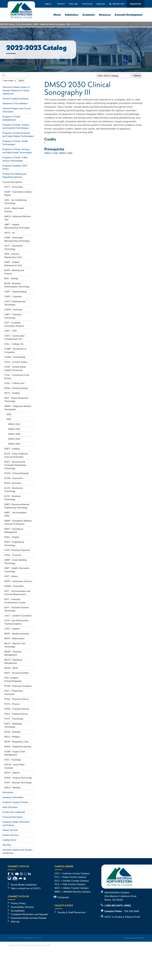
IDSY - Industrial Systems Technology (17, 609)
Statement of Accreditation (15, 104)
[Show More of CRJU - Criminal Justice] (33, 362)
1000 (9, 414)
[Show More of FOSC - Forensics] (33, 555)
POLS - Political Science (16, 714)
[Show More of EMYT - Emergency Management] (33, 529)
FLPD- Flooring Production (17, 550)
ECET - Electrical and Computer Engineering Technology (15, 465)
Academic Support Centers (15, 802)
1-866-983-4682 (117, 4)
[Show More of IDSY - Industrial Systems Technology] (33, 607)
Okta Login (73, 4)
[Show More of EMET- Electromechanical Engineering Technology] (33, 504)
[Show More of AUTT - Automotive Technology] (33, 245)
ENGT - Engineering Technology (14, 544)
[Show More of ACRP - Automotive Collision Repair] (33, 191)
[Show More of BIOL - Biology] (33, 278)
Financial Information (13, 817)
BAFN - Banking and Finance (14, 272)
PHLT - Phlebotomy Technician (14, 693)
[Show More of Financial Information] (33, 817)
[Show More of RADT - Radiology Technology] (33, 723)
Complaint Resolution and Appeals (29, 914)
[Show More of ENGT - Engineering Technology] (33, 542)
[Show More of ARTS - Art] (33, 232)
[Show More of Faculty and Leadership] (33, 812)
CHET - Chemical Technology (13, 316)
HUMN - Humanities (14, 586)
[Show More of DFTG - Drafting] (33, 393)
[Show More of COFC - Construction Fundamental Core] (33, 335)
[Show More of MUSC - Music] (33, 668)
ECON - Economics (14, 478)
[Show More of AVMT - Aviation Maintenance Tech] (33, 262)
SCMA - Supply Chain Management (15, 753)
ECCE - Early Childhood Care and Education (16, 455)
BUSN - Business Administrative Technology (17, 285)
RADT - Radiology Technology (13, 725)
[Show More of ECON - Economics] (33, 478)
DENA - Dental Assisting (16, 388)
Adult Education (10, 807)
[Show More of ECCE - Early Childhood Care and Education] (33, 453)
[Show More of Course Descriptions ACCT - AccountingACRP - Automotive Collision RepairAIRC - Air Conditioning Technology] (33, 182)
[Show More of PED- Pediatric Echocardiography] (33, 677)
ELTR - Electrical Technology (12, 498)
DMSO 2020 (14, 429)
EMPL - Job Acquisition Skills (15, 514)
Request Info (135, 4)
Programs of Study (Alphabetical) (11, 118)
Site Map (7, 845)
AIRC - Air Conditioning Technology (16, 202)
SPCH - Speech (12, 773)
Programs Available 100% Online (15, 167)
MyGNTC (61, 4)
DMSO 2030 (14, 434)
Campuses (63, 897)
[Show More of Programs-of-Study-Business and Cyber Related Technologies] (33, 133)
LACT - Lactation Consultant (18, 616)
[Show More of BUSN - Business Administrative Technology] (33, 283)
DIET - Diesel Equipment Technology (16, 400)
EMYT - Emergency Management (14, 531)
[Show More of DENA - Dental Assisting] (33, 388)
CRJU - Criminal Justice (16, 362)
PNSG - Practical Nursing (17, 709)
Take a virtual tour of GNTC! (26, 888)
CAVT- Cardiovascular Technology (15, 303)
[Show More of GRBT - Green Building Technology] (33, 560)
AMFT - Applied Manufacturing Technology (17, 226)
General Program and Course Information (17, 110)
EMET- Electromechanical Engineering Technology (17, 506)
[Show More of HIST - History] (33, 576)
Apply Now (101, 4)
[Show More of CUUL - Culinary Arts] (33, 383)
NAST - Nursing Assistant (17, 673)
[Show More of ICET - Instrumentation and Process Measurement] (33, 591)
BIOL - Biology (11, 278)
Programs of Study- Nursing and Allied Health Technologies (17, 151)
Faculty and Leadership (14, 812)
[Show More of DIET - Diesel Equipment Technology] (33, 398)
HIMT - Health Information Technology (17, 570)
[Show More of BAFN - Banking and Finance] (33, 270)
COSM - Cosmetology (15, 357)
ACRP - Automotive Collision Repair (18, 194)
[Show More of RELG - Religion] (33, 736)
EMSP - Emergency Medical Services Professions (18, 522)
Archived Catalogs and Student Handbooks (17, 851)
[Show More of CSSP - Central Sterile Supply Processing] (33, 366)
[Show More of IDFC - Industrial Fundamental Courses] (33, 599)
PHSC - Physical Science (17, 699)
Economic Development (129, 15)
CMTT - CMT (11, 331)
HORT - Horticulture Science (18, 581)
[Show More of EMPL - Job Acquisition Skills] (33, 512)
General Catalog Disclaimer (16, 99)
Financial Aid (87, 4)
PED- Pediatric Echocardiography (13, 680)
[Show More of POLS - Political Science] (33, 713)
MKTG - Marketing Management (13, 662)
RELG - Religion (12, 737)
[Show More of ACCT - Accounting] (33, 186)
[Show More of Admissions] (33, 792)
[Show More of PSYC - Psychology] (33, 718)
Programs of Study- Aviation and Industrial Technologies (16, 127)
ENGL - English (12, 537)
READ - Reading (12, 732)
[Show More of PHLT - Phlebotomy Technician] (33, 690)
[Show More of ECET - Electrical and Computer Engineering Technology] (33, 461)
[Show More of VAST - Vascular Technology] (33, 782)
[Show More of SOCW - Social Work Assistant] (33, 764)
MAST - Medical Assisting (17, 634)
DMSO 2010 (14, 424)
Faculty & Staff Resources (72, 912)
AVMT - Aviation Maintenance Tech (13, 264)
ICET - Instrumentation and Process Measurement (17, 593)
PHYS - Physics (12, 704)
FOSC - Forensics (13, 555)
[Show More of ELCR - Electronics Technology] (33, 488)
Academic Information (13, 797)
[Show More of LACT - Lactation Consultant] (33, 615)
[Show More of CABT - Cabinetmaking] (33, 291)
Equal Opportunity (131, 938)
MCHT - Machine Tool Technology (15, 645)
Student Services (11, 835)
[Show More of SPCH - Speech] (33, 772)
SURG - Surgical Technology (18, 778)
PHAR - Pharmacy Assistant (18, 686)
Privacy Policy (18, 903)
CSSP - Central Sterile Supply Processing (15, 369)
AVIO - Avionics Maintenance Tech (13, 256)
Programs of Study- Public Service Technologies (15, 159)
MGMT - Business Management (13, 653)
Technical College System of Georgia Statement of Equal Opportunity (16, 90)
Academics (89, 15)
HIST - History (11, 576)
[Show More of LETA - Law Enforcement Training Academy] (33, 620)
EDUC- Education (13, 483)
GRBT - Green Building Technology (15, 562)
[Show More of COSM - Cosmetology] (33, 357)
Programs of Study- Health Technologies (15, 143)
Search (21, 81)
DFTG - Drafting (12, 393)
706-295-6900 (132, 911)
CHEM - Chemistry (13, 310)
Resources (105, 15)
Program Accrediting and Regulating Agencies (14, 176)
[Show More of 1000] (33, 414)
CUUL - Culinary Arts (14, 383)
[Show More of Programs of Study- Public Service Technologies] (33, 157)
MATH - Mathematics (14, 639)
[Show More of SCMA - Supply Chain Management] (33, 751)
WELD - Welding (12, 788)
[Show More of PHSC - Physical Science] (33, 699)
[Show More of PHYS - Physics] (33, 704)
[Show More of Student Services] (33, 835)
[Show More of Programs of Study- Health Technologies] (33, 141)
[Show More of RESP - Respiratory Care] (33, 741)
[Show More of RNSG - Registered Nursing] (33, 746)
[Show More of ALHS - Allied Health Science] (33, 208)
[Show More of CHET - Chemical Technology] (33, 314)
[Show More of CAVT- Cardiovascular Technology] (33, 301)
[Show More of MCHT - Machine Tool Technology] (33, 643)
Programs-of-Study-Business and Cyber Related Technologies (18, 135)
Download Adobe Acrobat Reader (29, 918)
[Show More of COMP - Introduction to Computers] (33, 348)
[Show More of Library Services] (33, 830)
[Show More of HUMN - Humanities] (33, 586)
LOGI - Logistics (12, 629)
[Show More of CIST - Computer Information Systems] (33, 322)
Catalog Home (9, 840)
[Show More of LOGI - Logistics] (33, 628)
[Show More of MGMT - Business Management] (33, 651)
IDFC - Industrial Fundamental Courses (15, 601)
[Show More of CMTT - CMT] (33, 330)
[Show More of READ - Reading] (33, 731)
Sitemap (15, 922)
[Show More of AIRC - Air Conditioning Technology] (33, 200)
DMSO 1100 (51, 153)
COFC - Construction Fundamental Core (14, 338)
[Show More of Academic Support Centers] (33, 802)
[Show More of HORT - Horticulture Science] (33, 581)
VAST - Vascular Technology (18, 783)
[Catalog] (115, 76)
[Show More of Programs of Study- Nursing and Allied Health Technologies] (33, 149)
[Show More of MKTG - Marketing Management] (33, 659)
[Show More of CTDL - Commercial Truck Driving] (33, 375)
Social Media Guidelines (24, 885)
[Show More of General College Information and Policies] (33, 821)
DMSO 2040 (14, 439)
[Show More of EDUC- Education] (33, 483)
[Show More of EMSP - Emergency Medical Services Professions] (33, 520)
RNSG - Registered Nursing (18, 747)
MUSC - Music (11, 668)
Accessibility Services (22, 907)
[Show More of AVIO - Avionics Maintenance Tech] (33, 254)
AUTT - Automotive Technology (13, 247)
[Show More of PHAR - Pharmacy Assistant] (33, 686)
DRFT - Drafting (12, 449)
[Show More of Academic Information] (33, 797)
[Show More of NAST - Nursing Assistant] (33, 672)
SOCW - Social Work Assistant (14, 766)
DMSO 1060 (66, 153)
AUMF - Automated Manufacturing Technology (17, 239)
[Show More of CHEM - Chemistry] (33, 309)
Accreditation (18, 911)
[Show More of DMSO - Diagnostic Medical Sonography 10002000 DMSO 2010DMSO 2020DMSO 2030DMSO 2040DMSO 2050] (33, 406)
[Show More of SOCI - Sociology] (33, 759)
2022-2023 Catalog (7, 24)
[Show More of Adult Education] (33, 807)
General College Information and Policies (16, 824)
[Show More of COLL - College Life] (33, 344)
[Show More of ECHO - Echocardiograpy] (33, 473)
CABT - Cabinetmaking (15, 292)
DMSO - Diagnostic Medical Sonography (49, 24)
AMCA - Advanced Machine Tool (18, 218)
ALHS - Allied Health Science (14, 210)
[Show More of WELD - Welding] (33, 787)
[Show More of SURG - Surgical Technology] (33, 777)
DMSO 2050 (14, 444)
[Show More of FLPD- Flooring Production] (33, 550)
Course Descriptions (24, 24)
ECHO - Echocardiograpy (17, 473)
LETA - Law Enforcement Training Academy (16, 622)
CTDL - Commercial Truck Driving (17, 377)
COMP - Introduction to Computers (15, 351)
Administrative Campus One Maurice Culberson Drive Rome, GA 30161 (120, 896)
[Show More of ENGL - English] (33, 537)
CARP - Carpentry (13, 297)
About (57, 15)
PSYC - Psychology (14, 719)
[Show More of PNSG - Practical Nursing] (33, 708)
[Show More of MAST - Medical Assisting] (33, 633)
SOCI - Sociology (13, 760)
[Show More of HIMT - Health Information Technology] (33, 568)
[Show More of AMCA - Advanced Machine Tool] (33, 216)
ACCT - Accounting (14, 187)
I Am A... (48, 4)
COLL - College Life (14, 344)
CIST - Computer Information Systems (14, 324)
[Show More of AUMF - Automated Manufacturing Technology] (33, 237)
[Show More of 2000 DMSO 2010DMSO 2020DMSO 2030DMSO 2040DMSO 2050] (33, 419)
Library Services (10, 830)
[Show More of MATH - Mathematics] (33, 638)
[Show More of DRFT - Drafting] (33, 448)
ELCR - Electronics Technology (14, 490)
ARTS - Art (10, 233)
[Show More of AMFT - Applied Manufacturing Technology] (33, 224)
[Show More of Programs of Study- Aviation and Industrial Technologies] (33, 124)
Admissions (72, 15)
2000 (68, 24)
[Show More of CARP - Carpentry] (33, 296)
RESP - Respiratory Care (16, 742)
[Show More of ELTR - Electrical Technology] (33, 496)
